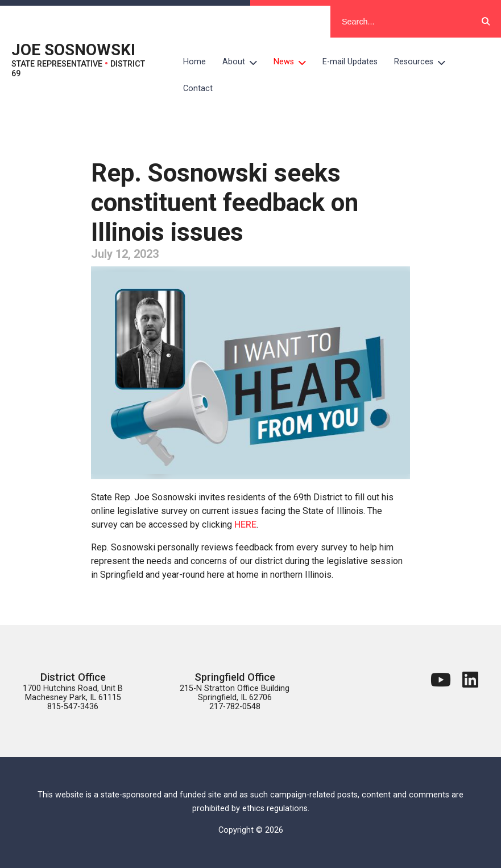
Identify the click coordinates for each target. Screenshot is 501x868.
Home (194, 62)
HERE (245, 524)
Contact (198, 89)
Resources (424, 62)
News (294, 62)
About (244, 62)
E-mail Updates (350, 62)
